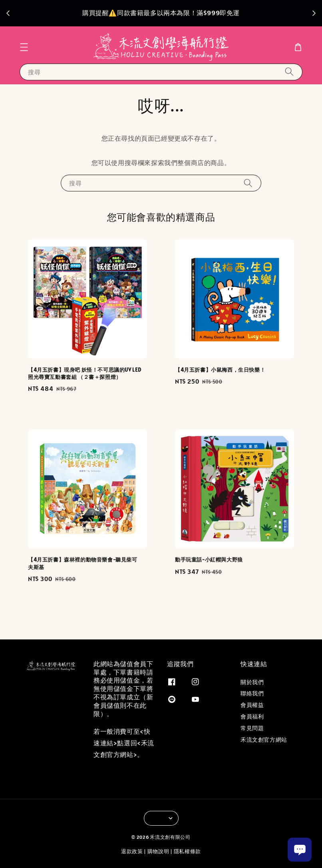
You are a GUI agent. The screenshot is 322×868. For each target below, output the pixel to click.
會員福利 (252, 717)
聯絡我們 (252, 693)
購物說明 (158, 851)
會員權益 (252, 705)
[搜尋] (289, 72)
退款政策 (132, 851)
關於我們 (252, 682)
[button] (24, 47)
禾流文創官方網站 (264, 740)
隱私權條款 (188, 851)
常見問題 (252, 728)
